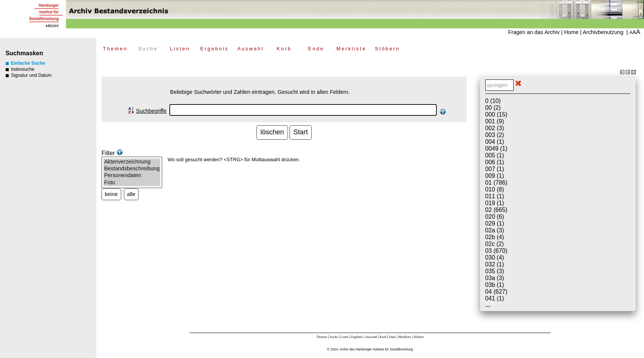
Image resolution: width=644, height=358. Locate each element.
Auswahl (250, 49)
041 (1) (495, 298)
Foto (132, 183)
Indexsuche (20, 69)
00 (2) (493, 108)
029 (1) (495, 223)
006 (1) (495, 162)
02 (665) (496, 210)
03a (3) (495, 278)
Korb (284, 49)
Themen (115, 49)
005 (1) (495, 155)
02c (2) (495, 244)
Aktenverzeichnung (132, 162)
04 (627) (496, 292)
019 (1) (495, 203)
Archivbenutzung (603, 32)
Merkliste (351, 49)
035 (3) (495, 271)
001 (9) (495, 121)
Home (571, 32)
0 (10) (493, 101)
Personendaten (132, 176)
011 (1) (495, 196)
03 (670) (496, 251)
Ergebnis (215, 49)
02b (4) (495, 237)
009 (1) (495, 176)
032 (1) (495, 264)
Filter (112, 153)
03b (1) (495, 285)
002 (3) (495, 128)
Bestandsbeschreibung (132, 169)
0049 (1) (496, 149)
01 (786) (496, 183)
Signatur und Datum (29, 75)
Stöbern (387, 49)
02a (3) (495, 230)
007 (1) (495, 169)
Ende (316, 49)
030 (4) (495, 258)
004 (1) (495, 142)
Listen (180, 49)
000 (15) (496, 114)
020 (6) (495, 217)
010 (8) (495, 189)
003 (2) (495, 135)
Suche (148, 49)
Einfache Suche (25, 63)
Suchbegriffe (151, 111)
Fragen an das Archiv (534, 32)
